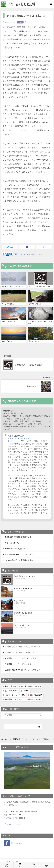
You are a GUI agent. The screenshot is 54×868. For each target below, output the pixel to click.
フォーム (20, 865)
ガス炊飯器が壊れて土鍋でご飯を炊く (40, 323)
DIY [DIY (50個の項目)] (26, 691)
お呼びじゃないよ (35, 304)
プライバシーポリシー (13, 824)
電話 (7, 865)
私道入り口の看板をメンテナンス (33, 590)
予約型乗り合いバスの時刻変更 (33, 578)
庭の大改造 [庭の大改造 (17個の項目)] (36, 695)
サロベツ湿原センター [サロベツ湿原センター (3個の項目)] (31, 699)
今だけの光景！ (33, 602)
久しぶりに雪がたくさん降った (13, 286)
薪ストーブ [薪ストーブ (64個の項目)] (11, 691)
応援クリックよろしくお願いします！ (28, 254)
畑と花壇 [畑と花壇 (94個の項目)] (10, 686)
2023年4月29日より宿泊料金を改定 (19, 560)
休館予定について (12, 543)
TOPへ (47, 865)
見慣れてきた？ (34, 341)
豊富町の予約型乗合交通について (18, 537)
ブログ (20, 22)
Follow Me (13, 843)
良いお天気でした (8, 341)
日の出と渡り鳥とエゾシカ (33, 627)
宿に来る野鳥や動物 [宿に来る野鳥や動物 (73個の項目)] (31, 686)
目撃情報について (12, 658)
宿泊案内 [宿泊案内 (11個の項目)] (10, 699)
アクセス (34, 865)
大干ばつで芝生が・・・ (10, 304)
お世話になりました (13, 647)
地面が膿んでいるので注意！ (33, 614)
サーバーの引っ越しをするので (39, 286)
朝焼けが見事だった (9, 321)
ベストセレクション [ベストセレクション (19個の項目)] (15, 695)
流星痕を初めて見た (13, 670)
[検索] (23, 727)
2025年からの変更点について (17, 549)
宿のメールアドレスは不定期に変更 (19, 554)
